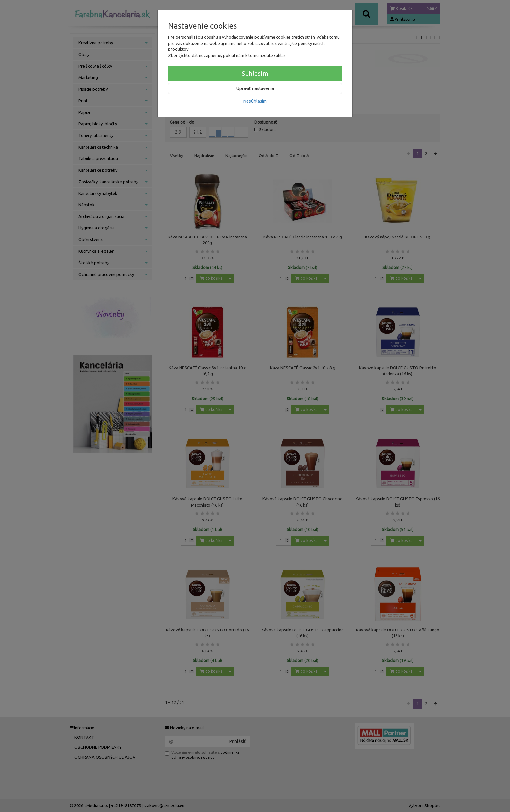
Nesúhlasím (255, 101)
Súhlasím (255, 73)
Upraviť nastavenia (255, 88)
